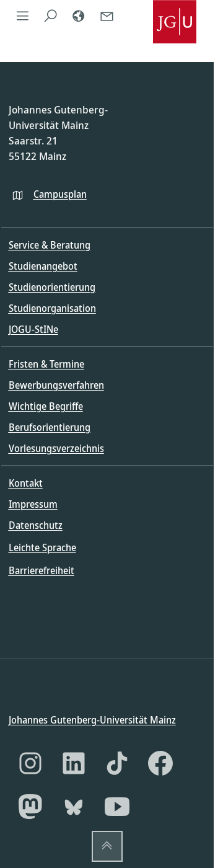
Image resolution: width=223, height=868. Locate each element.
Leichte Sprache (42, 547)
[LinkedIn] (74, 763)
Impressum (33, 504)
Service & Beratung (50, 245)
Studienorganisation (52, 308)
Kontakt (26, 483)
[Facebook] (160, 763)
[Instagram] (30, 763)
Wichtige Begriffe (46, 406)
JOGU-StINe (33, 329)
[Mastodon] (30, 807)
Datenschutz (36, 525)
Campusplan (60, 194)
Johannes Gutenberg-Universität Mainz (92, 719)
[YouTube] (117, 807)
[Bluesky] (74, 807)
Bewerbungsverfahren (56, 385)
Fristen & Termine (46, 364)
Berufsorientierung (50, 427)
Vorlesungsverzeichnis (56, 448)
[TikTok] (117, 763)
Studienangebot (43, 266)
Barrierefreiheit (42, 570)
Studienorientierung (52, 287)
